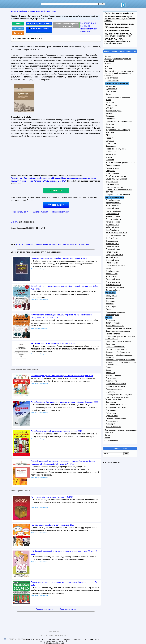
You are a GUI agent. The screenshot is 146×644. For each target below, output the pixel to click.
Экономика (111, 301)
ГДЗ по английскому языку (117, 27)
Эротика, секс (112, 416)
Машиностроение (113, 375)
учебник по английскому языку (48, 244)
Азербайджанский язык (116, 236)
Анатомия (110, 124)
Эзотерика (110, 320)
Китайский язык (112, 271)
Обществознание (113, 165)
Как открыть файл (88, 23)
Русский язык (111, 89)
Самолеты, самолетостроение (119, 341)
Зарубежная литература (116, 176)
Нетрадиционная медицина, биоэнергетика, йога (117, 398)
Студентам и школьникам (117, 179)
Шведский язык (112, 260)
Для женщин (111, 378)
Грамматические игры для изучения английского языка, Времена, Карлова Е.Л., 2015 (65, 584)
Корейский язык (113, 230)
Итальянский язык (114, 211)
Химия (109, 100)
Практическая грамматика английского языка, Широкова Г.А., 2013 (59, 258)
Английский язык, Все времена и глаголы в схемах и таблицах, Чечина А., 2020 (65, 402)
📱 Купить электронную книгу (39, 30)
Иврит (108, 268)
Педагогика (111, 119)
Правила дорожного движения (119, 122)
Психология (111, 143)
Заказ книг (110, 370)
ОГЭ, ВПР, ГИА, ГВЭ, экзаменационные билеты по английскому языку (118, 41)
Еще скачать (18, 28)
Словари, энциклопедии (116, 418)
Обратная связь (111, 440)
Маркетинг (110, 298)
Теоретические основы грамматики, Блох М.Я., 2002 (53, 343)
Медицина (110, 392)
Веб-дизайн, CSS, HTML (116, 408)
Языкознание (111, 276)
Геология (110, 367)
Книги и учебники (112, 78)
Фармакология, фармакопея (118, 331)
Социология (111, 116)
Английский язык (113, 200)
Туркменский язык (113, 285)
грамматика (84, 244)
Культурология (112, 182)
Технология (111, 113)
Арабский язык (112, 238)
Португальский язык (114, 255)
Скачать (18, 24)
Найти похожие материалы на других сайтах (66, 25)
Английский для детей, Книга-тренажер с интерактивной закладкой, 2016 (62, 376)
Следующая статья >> (69, 609)
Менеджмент (111, 296)
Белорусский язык (113, 219)
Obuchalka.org (17, 639)
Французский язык (114, 203)
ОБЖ (108, 135)
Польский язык (112, 252)
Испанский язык (113, 206)
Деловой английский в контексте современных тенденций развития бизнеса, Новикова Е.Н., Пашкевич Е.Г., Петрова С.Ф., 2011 (63, 463)
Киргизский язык (113, 282)
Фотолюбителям (113, 323)
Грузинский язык (113, 279)
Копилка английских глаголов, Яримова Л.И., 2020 (52, 497)
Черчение (110, 141)
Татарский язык (112, 225)
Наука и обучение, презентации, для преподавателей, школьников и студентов (120, 73)
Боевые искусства (113, 427)
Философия (111, 146)
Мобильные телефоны (115, 347)
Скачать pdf (56, 191)
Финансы (110, 304)
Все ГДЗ (108, 63)
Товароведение (112, 315)
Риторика (110, 132)
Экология (110, 160)
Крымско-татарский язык (116, 233)
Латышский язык (113, 249)
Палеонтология (112, 168)
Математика (111, 86)
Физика (109, 94)
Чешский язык (112, 257)
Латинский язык (112, 214)
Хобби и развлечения (115, 326)
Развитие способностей (116, 384)
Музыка (109, 157)
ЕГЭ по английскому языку (117, 31)
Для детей (110, 108)
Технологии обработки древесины (120, 360)
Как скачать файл (21, 212)
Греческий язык (112, 246)
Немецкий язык (112, 208)
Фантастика (111, 402)
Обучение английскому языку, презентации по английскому (118, 35)
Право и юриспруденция (116, 149)
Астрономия (111, 152)
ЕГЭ (106, 66)
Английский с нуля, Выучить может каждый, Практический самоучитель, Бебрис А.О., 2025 (65, 288)
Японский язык (112, 263)
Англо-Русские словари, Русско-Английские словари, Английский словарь (120, 19)
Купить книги (56, 205)
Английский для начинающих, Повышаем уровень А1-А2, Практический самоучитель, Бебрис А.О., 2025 (61, 316)
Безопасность (112, 421)
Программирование (114, 389)
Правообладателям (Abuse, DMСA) (89, 30)
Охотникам (110, 344)
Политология (111, 105)
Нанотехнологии (113, 334)
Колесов (19, 244)
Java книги (110, 373)
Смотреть (18, 33)
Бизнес (109, 309)
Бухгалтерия (111, 307)
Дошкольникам (112, 81)
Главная (108, 56)
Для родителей (112, 184)
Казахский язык (112, 244)
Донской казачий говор (115, 266)
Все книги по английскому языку (119, 24)
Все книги (109, 433)
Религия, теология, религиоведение (121, 163)
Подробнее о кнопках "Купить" (29, 38)
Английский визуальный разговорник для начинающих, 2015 (56, 431)
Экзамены (109, 69)
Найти (107, 438)
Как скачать (85, 26)
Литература (111, 92)
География (110, 171)
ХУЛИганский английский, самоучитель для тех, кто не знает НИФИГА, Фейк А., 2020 (65, 553)
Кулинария (110, 424)
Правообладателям (61, 212)
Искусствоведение (114, 111)
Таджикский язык (113, 290)
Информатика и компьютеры (118, 97)
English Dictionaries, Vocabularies (119, 13)
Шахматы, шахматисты (116, 386)
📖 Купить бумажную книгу (39, 24)
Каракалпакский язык (115, 287)
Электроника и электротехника (119, 328)
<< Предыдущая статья (43, 609)
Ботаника (110, 127)
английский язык (70, 244)
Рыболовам (111, 413)
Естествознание (113, 173)
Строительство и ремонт (116, 350)
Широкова (29, 244)
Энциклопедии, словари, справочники (121, 430)
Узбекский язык (112, 227)
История (109, 138)
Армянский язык (113, 222)
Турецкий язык (112, 241)
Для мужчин (111, 410)
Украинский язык (113, 216)
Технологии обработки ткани (118, 352)
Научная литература (115, 187)
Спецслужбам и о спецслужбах (119, 395)
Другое (107, 435)
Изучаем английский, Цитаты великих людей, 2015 (52, 525)
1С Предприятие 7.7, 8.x (116, 405)
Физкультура (111, 154)
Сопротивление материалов (118, 195)
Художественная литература (118, 130)
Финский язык (112, 274)
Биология (110, 102)
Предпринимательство (115, 312)
